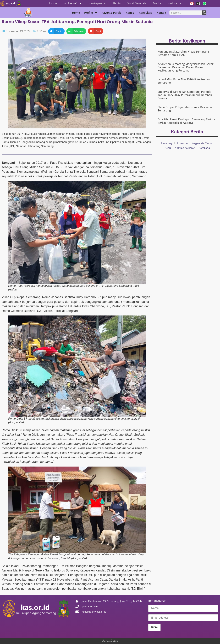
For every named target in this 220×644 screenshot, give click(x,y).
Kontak (161, 13)
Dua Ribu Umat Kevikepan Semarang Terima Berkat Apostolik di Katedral (186, 121)
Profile (91, 13)
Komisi (130, 13)
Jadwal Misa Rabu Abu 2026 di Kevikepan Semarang (184, 81)
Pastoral (175, 3)
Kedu (168, 148)
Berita (117, 3)
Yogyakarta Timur (202, 143)
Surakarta (182, 143)
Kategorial (205, 148)
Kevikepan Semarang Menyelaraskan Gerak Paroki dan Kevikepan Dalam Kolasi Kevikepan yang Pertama (186, 67)
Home (53, 3)
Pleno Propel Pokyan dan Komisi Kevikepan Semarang (186, 109)
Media (157, 3)
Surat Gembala (137, 3)
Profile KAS (73, 3)
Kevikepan (98, 3)
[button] (56, 31)
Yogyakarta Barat (185, 148)
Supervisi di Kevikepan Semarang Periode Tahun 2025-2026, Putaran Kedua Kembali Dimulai (185, 95)
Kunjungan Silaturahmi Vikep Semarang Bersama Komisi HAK (183, 53)
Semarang (166, 143)
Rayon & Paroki (112, 13)
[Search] (204, 13)
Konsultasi (146, 13)
